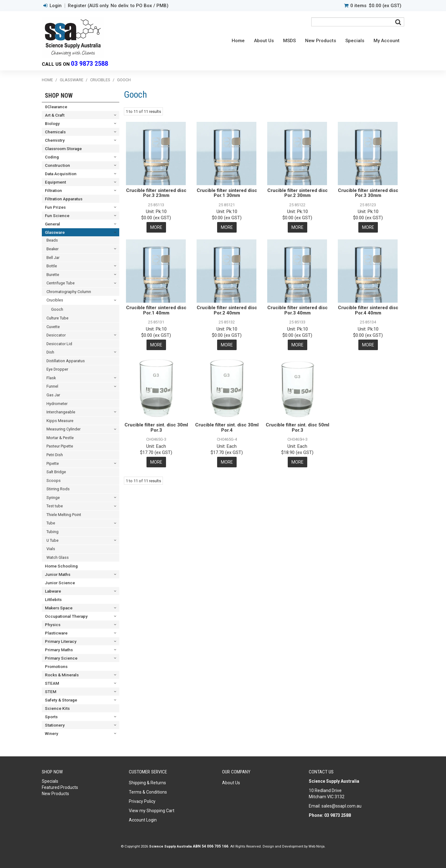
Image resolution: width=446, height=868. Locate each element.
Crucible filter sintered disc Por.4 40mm (368, 310)
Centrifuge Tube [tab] (61, 283)
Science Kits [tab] (57, 708)
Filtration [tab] (53, 190)
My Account (387, 41)
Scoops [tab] (54, 481)
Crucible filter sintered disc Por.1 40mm (156, 310)
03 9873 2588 (90, 64)
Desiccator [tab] (56, 335)
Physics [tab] (53, 625)
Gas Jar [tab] (53, 395)
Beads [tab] (52, 240)
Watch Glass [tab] (58, 557)
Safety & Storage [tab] (61, 700)
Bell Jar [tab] (53, 258)
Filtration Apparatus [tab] (64, 199)
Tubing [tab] (52, 532)
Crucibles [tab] (55, 300)
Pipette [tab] (53, 463)
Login (56, 6)
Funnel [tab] (52, 386)
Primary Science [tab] (61, 658)
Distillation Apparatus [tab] (66, 361)
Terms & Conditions (148, 792)
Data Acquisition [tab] (61, 174)
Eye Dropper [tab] (57, 369)
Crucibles (100, 80)
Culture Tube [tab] (57, 318)
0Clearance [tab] (56, 107)
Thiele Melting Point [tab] (64, 515)
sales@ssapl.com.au (341, 806)
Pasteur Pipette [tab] (60, 446)
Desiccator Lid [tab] (59, 344)
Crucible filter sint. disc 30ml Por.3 (156, 427)
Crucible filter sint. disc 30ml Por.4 (227, 427)
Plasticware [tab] (56, 633)
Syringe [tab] (53, 498)
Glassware (72, 80)
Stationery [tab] (55, 725)
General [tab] (52, 224)
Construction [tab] (57, 165)
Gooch (57, 309)
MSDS (289, 41)
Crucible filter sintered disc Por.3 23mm (156, 193)
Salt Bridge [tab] (56, 472)
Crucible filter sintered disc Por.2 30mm (297, 193)
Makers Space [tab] (59, 608)
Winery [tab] (52, 733)
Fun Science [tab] (57, 216)
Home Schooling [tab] (61, 566)
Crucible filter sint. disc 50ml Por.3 (297, 427)
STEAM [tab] (52, 683)
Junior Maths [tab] (58, 574)
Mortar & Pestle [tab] (60, 438)
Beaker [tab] (52, 249)
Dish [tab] (50, 352)
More (156, 227)
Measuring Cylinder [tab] (63, 429)
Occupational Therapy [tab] (66, 616)
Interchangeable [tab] (61, 412)
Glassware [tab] (55, 232)
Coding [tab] (52, 157)
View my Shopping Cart (152, 811)
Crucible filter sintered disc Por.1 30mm (227, 193)
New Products (321, 41)
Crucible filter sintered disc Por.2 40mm (227, 310)
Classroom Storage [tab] (63, 149)
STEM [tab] (51, 692)
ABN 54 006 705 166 (210, 846)
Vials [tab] (51, 549)
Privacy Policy (142, 801)
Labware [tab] (53, 591)
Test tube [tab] (55, 506)
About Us (264, 41)
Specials (355, 41)
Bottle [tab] (52, 266)
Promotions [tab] (56, 666)
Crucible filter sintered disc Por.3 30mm (368, 193)
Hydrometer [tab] (57, 404)
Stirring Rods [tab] (58, 489)
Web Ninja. (317, 846)
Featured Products (60, 787)
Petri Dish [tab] (55, 455)
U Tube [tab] (52, 540)
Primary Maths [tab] (59, 650)
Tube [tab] (51, 523)
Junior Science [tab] (60, 583)
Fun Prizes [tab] (55, 207)
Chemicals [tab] (55, 132)
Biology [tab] (52, 123)
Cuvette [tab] (53, 327)
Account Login (143, 820)
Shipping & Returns (147, 783)
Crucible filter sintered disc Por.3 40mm (297, 310)
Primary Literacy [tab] (61, 641)
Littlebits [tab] (53, 599)
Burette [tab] (53, 275)
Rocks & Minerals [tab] (62, 675)
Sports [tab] (51, 717)
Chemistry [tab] (55, 140)
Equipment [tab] (55, 182)
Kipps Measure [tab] (60, 421)
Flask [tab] (51, 378)
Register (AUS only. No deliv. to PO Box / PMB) (118, 6)
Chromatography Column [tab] (69, 292)
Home (238, 41)
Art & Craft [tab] (55, 115)
